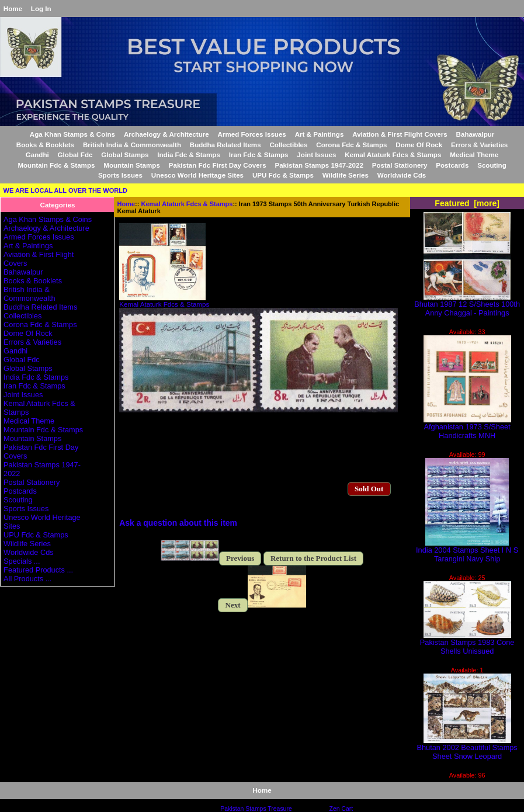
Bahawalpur (476, 134)
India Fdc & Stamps (189, 155)
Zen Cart (341, 809)
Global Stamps (125, 155)
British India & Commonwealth (132, 145)
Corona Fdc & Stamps (351, 145)
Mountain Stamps (132, 165)
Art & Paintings (320, 134)
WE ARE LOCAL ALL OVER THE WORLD (65, 190)
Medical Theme (474, 155)
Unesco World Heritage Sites (197, 175)
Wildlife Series (346, 175)
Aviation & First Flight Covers (400, 134)
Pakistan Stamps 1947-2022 (319, 165)
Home (13, 8)
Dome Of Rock (419, 145)
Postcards (452, 165)
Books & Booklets (45, 145)
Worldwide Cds (402, 175)
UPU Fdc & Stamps (283, 175)
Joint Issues (316, 155)
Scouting (492, 165)
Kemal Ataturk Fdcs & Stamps (187, 204)
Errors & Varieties (479, 145)
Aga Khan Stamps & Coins (72, 134)
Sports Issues (120, 175)
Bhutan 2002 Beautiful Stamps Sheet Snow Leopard (467, 748)
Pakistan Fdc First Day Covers (218, 165)
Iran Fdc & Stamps (259, 155)
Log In (41, 8)
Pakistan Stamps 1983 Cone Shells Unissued (467, 643)
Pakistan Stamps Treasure (256, 809)
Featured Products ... (38, 570)
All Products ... (27, 579)
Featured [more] (467, 203)
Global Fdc (75, 155)
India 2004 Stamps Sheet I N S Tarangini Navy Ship (467, 551)
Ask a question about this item (178, 523)
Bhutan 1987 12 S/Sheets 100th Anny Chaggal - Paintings (467, 305)
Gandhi (37, 155)
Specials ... (22, 561)
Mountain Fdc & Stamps (56, 165)
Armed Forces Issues (252, 134)
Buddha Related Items (225, 145)
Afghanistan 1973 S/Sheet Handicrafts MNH (467, 428)
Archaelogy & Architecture (166, 134)
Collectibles (288, 145)
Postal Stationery (400, 165)
